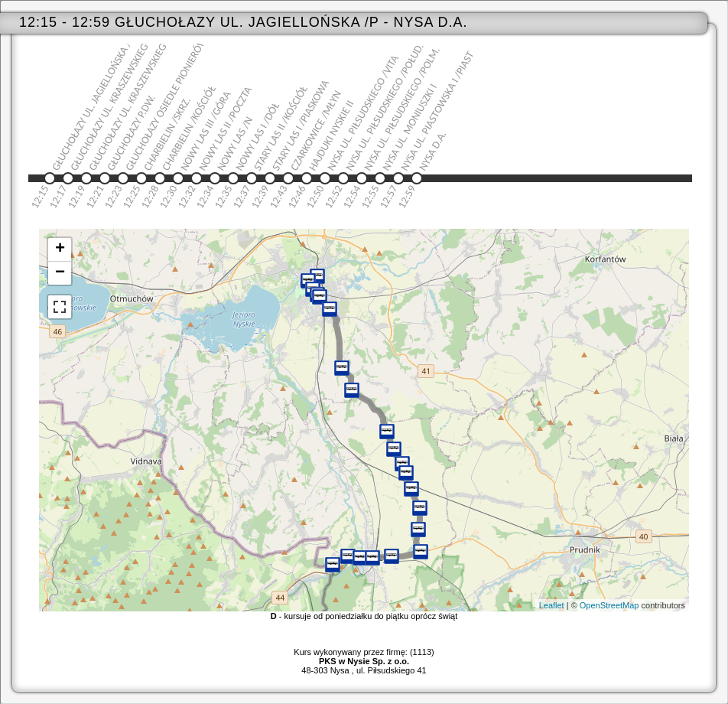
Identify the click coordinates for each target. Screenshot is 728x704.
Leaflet (552, 605)
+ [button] (60, 249)
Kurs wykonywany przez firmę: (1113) (364, 657)
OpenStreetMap (609, 605)
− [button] (60, 273)
